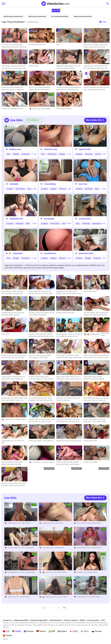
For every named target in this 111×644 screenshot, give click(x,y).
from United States (44, 109)
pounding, (11, 464)
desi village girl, (62, 334)
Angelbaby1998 (16, 219)
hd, (3, 45)
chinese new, (88, 45)
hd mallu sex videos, (39, 422)
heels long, (13, 315)
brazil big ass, (92, 68)
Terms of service (71, 620)
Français (29, 631)
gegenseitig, (6, 398)
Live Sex (56, 10)
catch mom (5, 334)
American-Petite (99, 224)
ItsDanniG (46, 523)
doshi (58, 45)
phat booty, (60, 90)
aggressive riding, (63, 66)
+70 (104, 154)
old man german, (90, 313)
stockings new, (18, 87)
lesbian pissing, (62, 313)
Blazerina (8, 419)
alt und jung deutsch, (100, 315)
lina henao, (72, 422)
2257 (103, 620)
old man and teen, (102, 313)
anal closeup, (6, 66)
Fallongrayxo (82, 597)
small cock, (88, 355)
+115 (69, 154)
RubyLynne (12, 597)
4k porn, (7, 45)
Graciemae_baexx (86, 253)
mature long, (37, 315)
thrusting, (18, 464)
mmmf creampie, (18, 291)
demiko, (44, 398)
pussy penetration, (75, 87)
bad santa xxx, (11, 90)
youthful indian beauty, (37, 377)
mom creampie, (7, 294)
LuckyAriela (17, 253)
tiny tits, (87, 87)
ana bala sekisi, (18, 45)
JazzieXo (80, 572)
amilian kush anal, (63, 441)
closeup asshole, (62, 87)
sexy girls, (66, 294)
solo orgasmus (48, 441)
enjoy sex (102, 400)
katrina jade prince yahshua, (39, 291)
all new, (32, 45)
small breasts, (97, 355)
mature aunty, (70, 379)
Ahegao (16, 154)
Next (69, 609)
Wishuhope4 (12, 523)
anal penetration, (43, 336)
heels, (4, 90)
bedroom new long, (8, 355)
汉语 (6, 631)
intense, (4, 464)
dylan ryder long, (90, 398)
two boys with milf (18, 358)
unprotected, (16, 66)
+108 (34, 189)
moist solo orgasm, (36, 441)
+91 (104, 258)
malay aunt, (76, 398)
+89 (69, 189)
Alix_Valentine (82, 523)
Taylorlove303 (85, 149)
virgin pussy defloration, (65, 419)
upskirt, (50, 334)
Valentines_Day (51, 149)
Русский (97, 631)
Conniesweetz (85, 219)
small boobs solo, (8, 441)
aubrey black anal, (8, 379)
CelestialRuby (50, 184)
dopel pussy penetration (83, 16)
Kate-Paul (83, 184)
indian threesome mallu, (38, 419)
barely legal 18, (62, 355)
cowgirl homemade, (94, 90)
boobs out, (92, 358)
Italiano (62, 631)
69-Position (52, 154)
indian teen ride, (39, 90)
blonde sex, (9, 68)
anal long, (96, 379)
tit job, (103, 90)
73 (60, 609)
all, (11, 45)
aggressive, (73, 66)
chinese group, (14, 486)
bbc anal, (68, 90)
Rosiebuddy (49, 219)
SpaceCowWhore (14, 548)
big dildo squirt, (68, 358)
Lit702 (35, 109)
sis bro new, (33, 87)
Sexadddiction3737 (15, 572)
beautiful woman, (76, 294)
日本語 (74, 631)
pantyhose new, (7, 87)
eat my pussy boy (75, 441)
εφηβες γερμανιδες (91, 462)
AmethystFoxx (50, 253)
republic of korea (17, 109)
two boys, (32, 313)
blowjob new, (6, 109)
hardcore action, (42, 379)
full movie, (23, 47)
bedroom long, (20, 355)
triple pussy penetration (37, 16)
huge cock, (75, 90)
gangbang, (60, 291)
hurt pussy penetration (60, 16)
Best (97, 189)
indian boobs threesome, (10, 47)
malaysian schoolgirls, (64, 398)
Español (8, 635)
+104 (34, 224)
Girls (8, 154)
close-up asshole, (41, 334)
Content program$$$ (39, 620)
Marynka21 (49, 597)
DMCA (83, 620)
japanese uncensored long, (11, 483)
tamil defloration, (62, 422)
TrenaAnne (36, 462)
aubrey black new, (19, 377)
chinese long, (40, 355)
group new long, (93, 400)
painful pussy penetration (13, 16)
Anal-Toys (99, 154)
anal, (71, 462)
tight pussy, (33, 336)
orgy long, (99, 398)
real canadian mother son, (14, 400)
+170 (69, 258)
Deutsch (41, 631)
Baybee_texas (15, 149)
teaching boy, (6, 358)
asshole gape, (74, 464)
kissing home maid (90, 441)
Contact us (7, 620)
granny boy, (40, 313)
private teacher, (7, 377)
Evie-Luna (49, 572)
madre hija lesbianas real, (93, 419)
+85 (104, 189)
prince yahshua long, (45, 294)
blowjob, (70, 291)
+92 (35, 154)
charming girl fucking (64, 109)
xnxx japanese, (34, 358)
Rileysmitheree (82, 548)
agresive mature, (69, 68)
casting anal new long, (9, 313)
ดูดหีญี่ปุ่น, (48, 355)
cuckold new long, (90, 377)
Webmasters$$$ (21, 620)
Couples (79, 154)
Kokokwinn (46, 548)
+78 (35, 258)
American (26, 154)
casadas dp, (63, 336)
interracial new (40, 45)
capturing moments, (97, 87)
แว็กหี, (94, 422)
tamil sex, (77, 419)
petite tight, (19, 462)
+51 (104, 224)
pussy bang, (18, 68)
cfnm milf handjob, (17, 398)
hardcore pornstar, (63, 462)
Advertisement (55, 620)
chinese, (96, 45)
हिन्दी (52, 631)
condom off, (88, 315)
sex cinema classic (90, 291)
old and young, (18, 294)
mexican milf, (99, 66)
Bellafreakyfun (95, 334)
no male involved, (102, 358)
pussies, (32, 334)
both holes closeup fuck (44, 400)
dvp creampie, (7, 291)
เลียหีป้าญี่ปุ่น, (44, 358)
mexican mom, (89, 66)
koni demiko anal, (35, 398)
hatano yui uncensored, (97, 47)
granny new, (49, 313)
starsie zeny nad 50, (63, 377)
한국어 (85, 631)
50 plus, (73, 377)
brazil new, (101, 68)
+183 (69, 224)
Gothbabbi (14, 184)
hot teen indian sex (63, 400)
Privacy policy (93, 620)
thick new (71, 313)
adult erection (34, 66)
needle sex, (20, 90)
